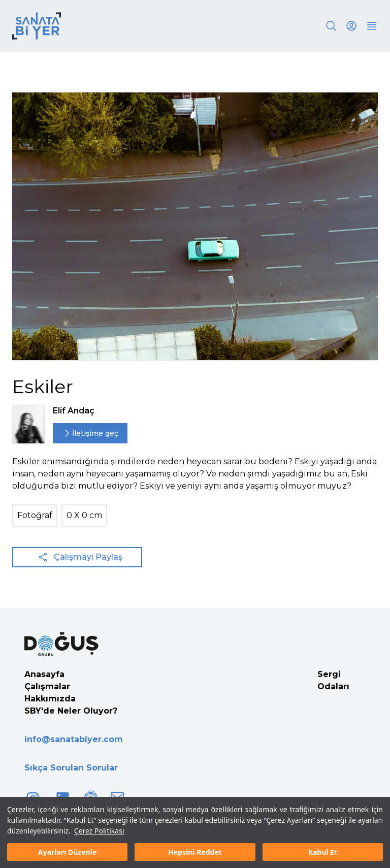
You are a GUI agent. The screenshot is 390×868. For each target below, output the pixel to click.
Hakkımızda (50, 699)
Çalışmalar (47, 686)
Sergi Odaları (333, 680)
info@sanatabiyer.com (74, 739)
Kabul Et (323, 852)
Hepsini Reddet (195, 852)
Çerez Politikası (99, 831)
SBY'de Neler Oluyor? (71, 711)
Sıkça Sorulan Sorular (71, 768)
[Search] (331, 26)
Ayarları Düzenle (67, 852)
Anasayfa (44, 674)
